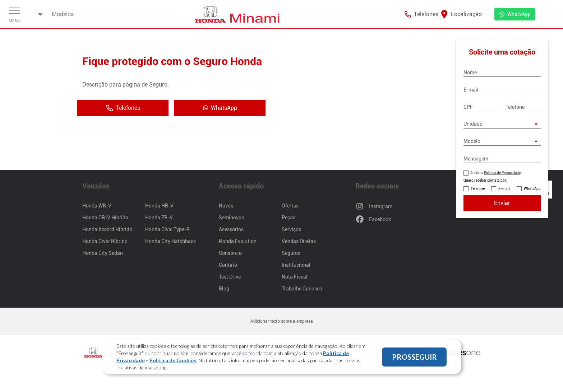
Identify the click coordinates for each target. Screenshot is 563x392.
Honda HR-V (159, 206)
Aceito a (495, 173)
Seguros (291, 253)
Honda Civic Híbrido (105, 241)
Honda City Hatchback (170, 241)
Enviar (502, 203)
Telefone (478, 189)
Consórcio (230, 253)
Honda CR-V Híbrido (105, 218)
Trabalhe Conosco (302, 289)
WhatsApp (532, 189)
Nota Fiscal (295, 277)
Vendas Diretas (299, 241)
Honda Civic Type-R (167, 229)
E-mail (504, 189)
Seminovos (231, 218)
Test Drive (230, 277)
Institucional (296, 265)
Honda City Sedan (103, 253)
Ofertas (290, 206)
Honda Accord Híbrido (107, 229)
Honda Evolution (238, 241)
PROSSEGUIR (414, 357)
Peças (289, 218)
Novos (226, 206)
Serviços (291, 229)
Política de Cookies (173, 360)
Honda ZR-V (159, 218)
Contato (228, 265)
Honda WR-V (97, 206)
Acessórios (231, 229)
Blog (224, 289)
